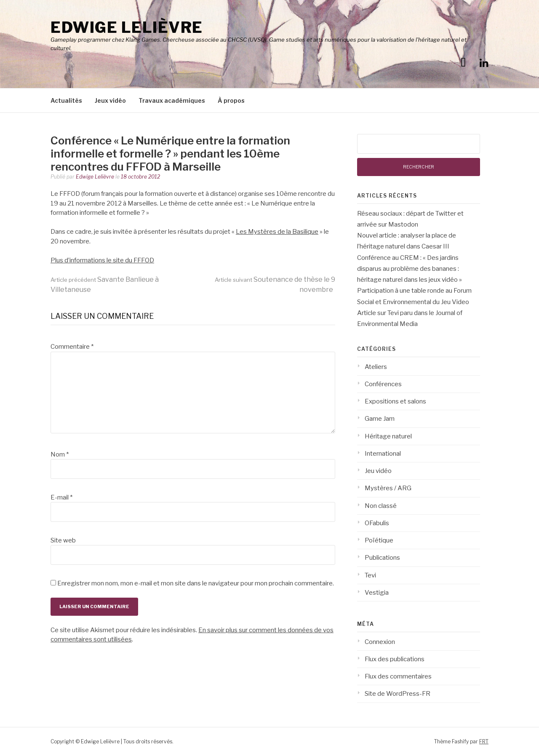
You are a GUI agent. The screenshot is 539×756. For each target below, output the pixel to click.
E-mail (61, 497)
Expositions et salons (395, 401)
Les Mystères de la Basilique (277, 232)
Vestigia (377, 593)
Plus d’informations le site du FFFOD (102, 260)
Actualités (66, 100)
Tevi (370, 575)
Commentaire (72, 347)
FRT (484, 741)
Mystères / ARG (388, 488)
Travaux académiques (172, 100)
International (383, 454)
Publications (382, 558)
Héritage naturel (388, 436)
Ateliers (376, 367)
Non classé (381, 506)
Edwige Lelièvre (127, 27)
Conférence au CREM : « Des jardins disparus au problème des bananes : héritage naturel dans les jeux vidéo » (410, 269)
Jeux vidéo (110, 100)
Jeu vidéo (378, 471)
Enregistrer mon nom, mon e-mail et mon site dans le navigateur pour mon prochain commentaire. (196, 583)
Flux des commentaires (398, 676)
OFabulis (377, 523)
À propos (231, 100)
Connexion (380, 642)
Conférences (383, 384)
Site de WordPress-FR (398, 694)
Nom (60, 454)
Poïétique (379, 540)
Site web (63, 540)
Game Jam (380, 419)
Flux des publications (395, 659)
